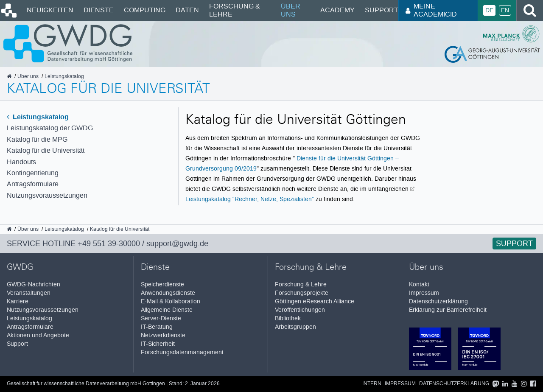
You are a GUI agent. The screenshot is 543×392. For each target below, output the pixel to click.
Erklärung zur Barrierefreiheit (448, 310)
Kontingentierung (33, 173)
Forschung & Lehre (235, 10)
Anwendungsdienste (168, 293)
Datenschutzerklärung (438, 301)
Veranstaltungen (29, 293)
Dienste (99, 10)
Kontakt (419, 284)
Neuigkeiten (50, 10)
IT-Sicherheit (158, 344)
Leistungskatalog (38, 117)
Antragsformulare (33, 184)
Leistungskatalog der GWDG (50, 128)
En (505, 10)
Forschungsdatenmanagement (182, 352)
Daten (187, 10)
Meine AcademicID (431, 10)
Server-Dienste (161, 318)
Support (382, 10)
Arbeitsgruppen (295, 327)
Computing (145, 10)
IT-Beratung (157, 327)
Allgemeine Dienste (167, 310)
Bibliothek (288, 318)
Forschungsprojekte (302, 293)
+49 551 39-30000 (109, 244)
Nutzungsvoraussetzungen (47, 195)
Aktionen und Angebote (38, 335)
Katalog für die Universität (46, 150)
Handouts (21, 162)
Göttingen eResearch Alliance (315, 301)
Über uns (291, 10)
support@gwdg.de (177, 244)
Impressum (424, 293)
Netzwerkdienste (163, 335)
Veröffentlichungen (300, 310)
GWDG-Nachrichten (34, 284)
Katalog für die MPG (37, 139)
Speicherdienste (162, 284)
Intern (372, 384)
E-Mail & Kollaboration (171, 301)
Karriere (18, 301)
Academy (337, 10)
